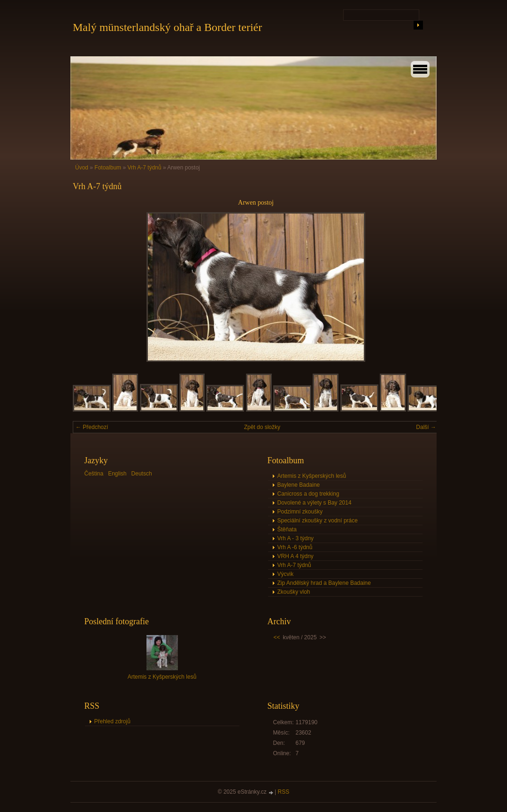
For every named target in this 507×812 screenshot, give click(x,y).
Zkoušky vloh (294, 592)
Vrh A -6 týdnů (295, 547)
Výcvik (286, 574)
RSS (284, 792)
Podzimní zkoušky (300, 512)
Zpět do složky (262, 427)
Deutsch (142, 474)
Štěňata (287, 529)
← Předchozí (92, 427)
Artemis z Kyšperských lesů (312, 476)
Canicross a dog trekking (308, 494)
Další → (426, 427)
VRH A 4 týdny (296, 556)
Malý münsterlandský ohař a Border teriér (167, 27)
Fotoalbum (108, 168)
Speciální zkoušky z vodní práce (318, 521)
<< (277, 637)
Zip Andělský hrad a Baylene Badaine (324, 583)
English (117, 474)
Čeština (94, 474)
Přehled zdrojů (112, 721)
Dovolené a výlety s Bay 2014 (315, 503)
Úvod (82, 168)
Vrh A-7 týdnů (144, 168)
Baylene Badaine (299, 485)
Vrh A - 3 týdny (296, 538)
